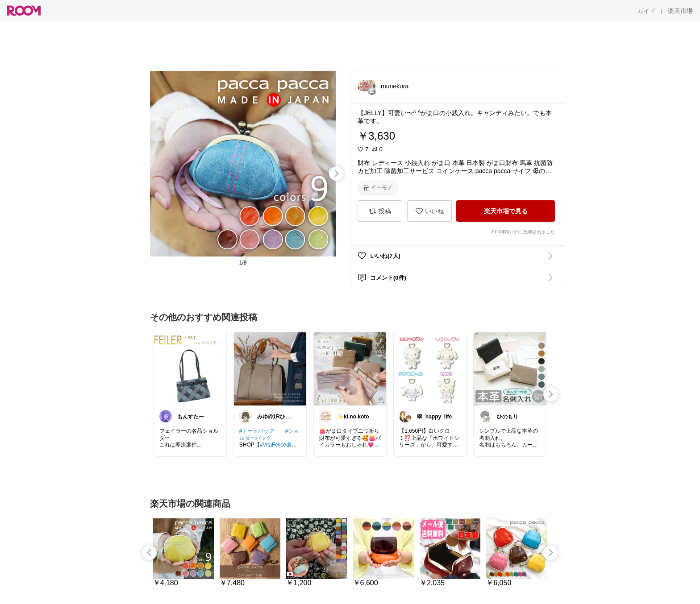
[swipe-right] (336, 174)
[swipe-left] (150, 553)
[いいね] (429, 211)
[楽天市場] (680, 11)
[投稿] (380, 211)
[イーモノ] (378, 188)
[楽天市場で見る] (506, 211)
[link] (190, 368)
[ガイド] (646, 11)
